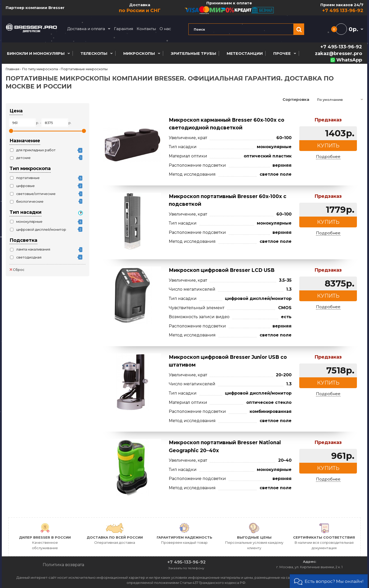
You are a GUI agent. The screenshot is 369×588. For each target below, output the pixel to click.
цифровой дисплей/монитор (41, 229)
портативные (28, 178)
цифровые (25, 186)
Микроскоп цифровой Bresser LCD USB (222, 270)
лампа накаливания (33, 249)
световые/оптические (36, 194)
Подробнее (328, 157)
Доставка (140, 8)
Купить (328, 146)
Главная (12, 69)
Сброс (17, 270)
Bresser (56, 8)
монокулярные (29, 221)
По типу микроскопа (40, 69)
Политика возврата (63, 565)
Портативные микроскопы (84, 69)
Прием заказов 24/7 (319, 8)
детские (23, 158)
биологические (30, 201)
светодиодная (29, 257)
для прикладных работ (36, 150)
